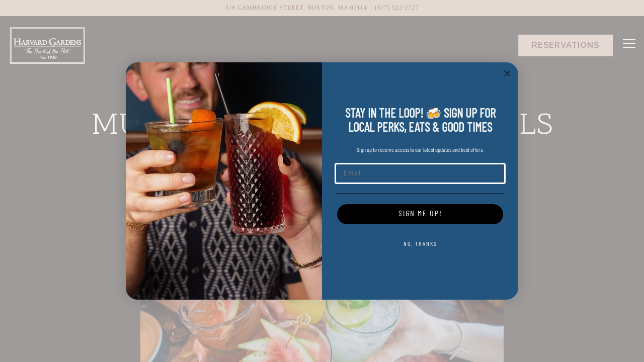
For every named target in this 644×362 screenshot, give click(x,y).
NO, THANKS (420, 244)
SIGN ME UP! (420, 214)
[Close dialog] (507, 73)
